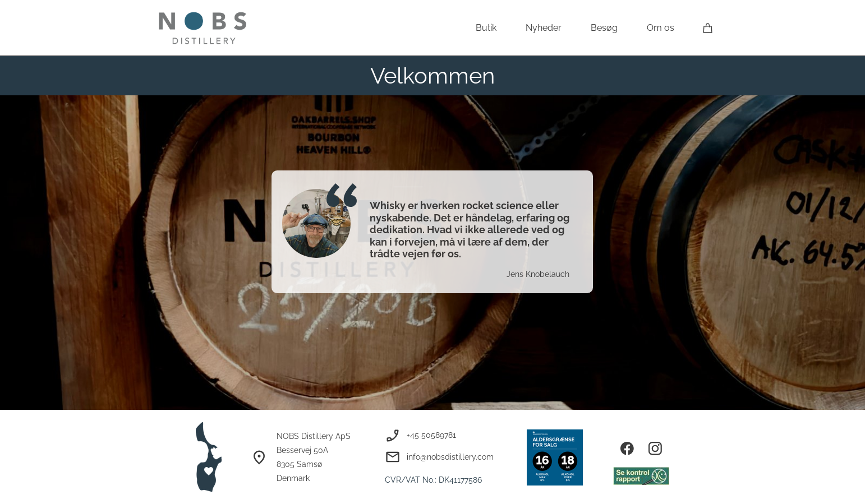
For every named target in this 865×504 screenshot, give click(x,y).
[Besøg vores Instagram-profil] (655, 448)
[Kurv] (708, 28)
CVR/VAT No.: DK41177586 (433, 480)
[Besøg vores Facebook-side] (627, 448)
